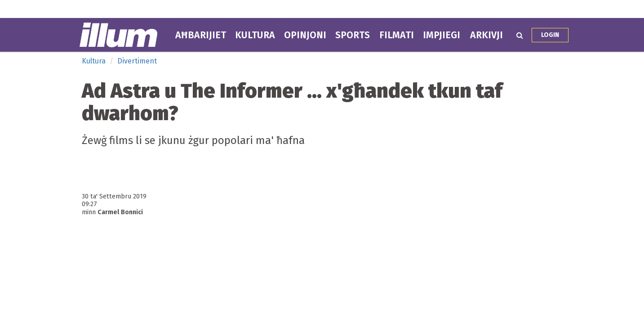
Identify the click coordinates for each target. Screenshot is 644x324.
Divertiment (137, 61)
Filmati (397, 35)
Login (550, 35)
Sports (353, 35)
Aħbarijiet (201, 35)
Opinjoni (305, 35)
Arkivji (486, 35)
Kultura (255, 35)
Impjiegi (442, 35)
